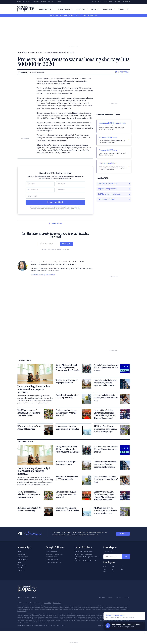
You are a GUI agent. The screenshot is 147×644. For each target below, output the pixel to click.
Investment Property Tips (54, 554)
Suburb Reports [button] (47, 9)
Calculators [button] (109, 9)
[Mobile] (40, 190)
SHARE (122, 72)
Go (126, 556)
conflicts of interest (117, 609)
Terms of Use (57, 603)
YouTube (127, 598)
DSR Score (21, 570)
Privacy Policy (47, 603)
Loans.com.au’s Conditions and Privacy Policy (69, 209)
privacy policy (64, 249)
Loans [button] (95, 9)
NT (113, 572)
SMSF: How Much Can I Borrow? (85, 561)
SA (113, 569)
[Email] (55, 196)
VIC (104, 569)
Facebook (36, 2)
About (19, 598)
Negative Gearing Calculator (84, 554)
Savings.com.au (43, 625)
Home (19, 52)
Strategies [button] (82, 9)
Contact (27, 598)
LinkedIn (51, 2)
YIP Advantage (97, 2)
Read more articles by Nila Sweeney (43, 275)
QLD (105, 572)
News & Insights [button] (65, 9)
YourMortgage (61, 625)
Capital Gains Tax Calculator (84, 552)
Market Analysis (23, 560)
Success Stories (23, 557)
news (25, 52)
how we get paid (22, 611)
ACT (122, 567)
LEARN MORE (123, 534)
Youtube (59, 2)
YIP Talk (20, 568)
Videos (121, 9)
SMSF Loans (94, 15)
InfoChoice (52, 625)
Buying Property (51, 552)
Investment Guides (52, 557)
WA (113, 567)
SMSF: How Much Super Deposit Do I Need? (87, 558)
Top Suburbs (108, 552)
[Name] (40, 184)
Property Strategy (52, 560)
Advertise (118, 2)
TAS (122, 569)
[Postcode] (71, 190)
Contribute (126, 2)
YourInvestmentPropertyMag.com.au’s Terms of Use (68, 207)
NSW (105, 567)
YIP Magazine (108, 2)
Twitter (44, 2)
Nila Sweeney (24, 72)
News (19, 552)
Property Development (54, 562)
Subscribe (66, 244)
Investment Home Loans (78, 15)
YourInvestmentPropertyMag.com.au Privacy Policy (43, 209)
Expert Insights (22, 554)
